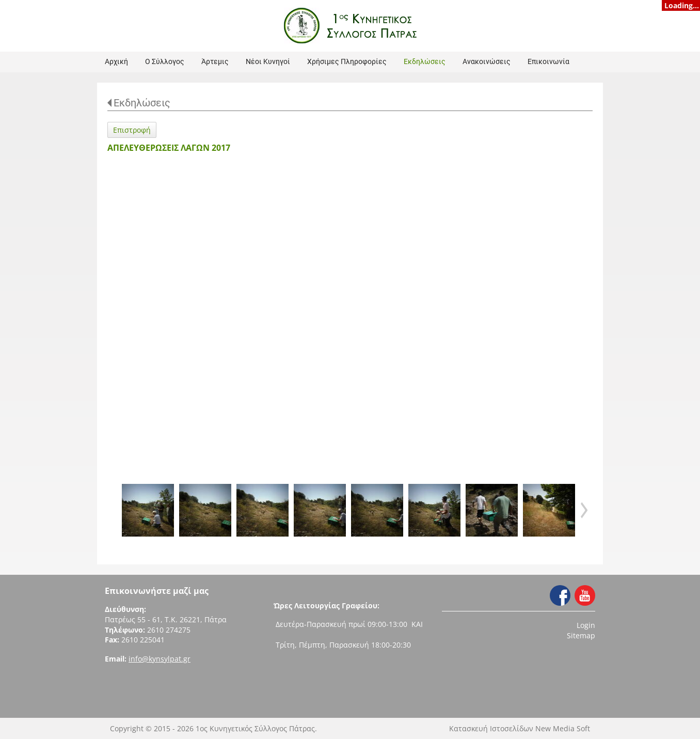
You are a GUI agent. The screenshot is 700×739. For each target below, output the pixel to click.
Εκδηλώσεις (142, 103)
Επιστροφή (132, 130)
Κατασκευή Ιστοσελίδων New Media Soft (520, 728)
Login (586, 625)
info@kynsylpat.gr (160, 659)
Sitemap (581, 635)
